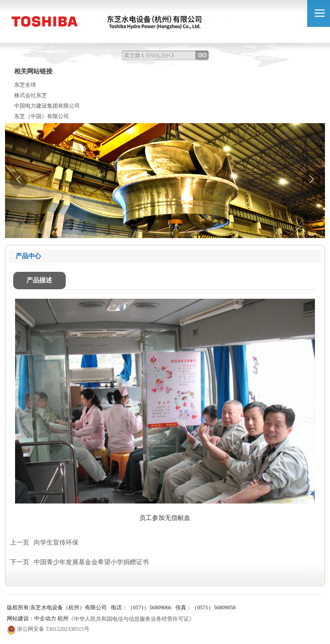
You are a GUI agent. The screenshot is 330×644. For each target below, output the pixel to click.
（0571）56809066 (149, 608)
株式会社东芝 (31, 95)
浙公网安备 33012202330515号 (53, 629)
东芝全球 (25, 85)
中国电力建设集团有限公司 (47, 106)
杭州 (63, 618)
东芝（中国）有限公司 (42, 116)
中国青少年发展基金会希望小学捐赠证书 (91, 562)
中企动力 (45, 618)
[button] (311, 180)
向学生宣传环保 (56, 543)
